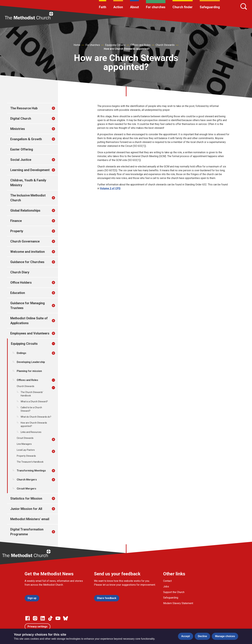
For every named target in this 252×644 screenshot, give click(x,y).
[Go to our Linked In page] (43, 618)
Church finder (183, 7)
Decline (203, 636)
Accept (185, 636)
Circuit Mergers (26, 489)
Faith (103, 7)
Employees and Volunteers (30, 333)
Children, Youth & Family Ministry (28, 183)
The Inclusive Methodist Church (28, 198)
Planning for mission (29, 371)
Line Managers (24, 444)
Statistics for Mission (26, 498)
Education (18, 293)
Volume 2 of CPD (110, 188)
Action (118, 7)
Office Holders (21, 283)
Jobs (166, 587)
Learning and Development (30, 170)
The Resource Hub (24, 108)
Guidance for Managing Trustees (28, 306)
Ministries (18, 129)
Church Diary (20, 272)
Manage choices (225, 636)
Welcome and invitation (28, 252)
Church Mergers (27, 480)
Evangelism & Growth (26, 139)
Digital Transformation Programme (27, 532)
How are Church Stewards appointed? (127, 49)
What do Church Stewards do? (36, 417)
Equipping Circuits (115, 45)
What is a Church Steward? (34, 402)
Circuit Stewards (25, 438)
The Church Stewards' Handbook (32, 394)
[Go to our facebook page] (28, 618)
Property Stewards (26, 456)
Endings (21, 353)
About (134, 7)
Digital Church (21, 119)
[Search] (244, 6)
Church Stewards (165, 45)
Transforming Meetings (31, 471)
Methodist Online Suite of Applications (29, 321)
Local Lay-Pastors (26, 450)
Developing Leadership (31, 362)
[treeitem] (57, 108)
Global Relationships (25, 210)
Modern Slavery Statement (178, 603)
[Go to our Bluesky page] (65, 618)
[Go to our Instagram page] (35, 618)
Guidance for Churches (27, 262)
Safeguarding (210, 7)
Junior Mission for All (26, 509)
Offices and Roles (140, 45)
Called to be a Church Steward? (31, 409)
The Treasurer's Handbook (30, 462)
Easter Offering (22, 149)
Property (17, 231)
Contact (167, 581)
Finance (16, 221)
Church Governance (25, 241)
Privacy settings (37, 627)
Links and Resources (31, 432)
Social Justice (21, 160)
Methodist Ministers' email (30, 519)
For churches (156, 7)
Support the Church (174, 592)
